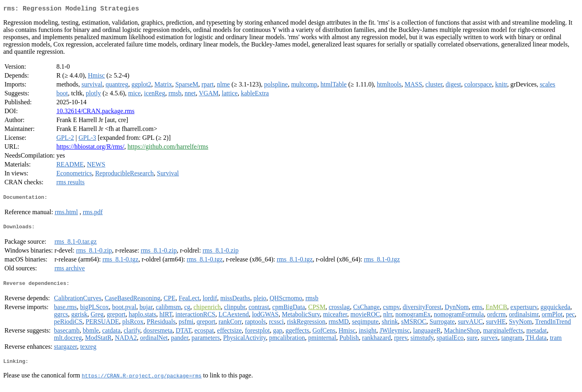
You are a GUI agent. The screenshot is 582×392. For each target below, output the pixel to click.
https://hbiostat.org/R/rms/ (90, 148)
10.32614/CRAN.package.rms (95, 113)
